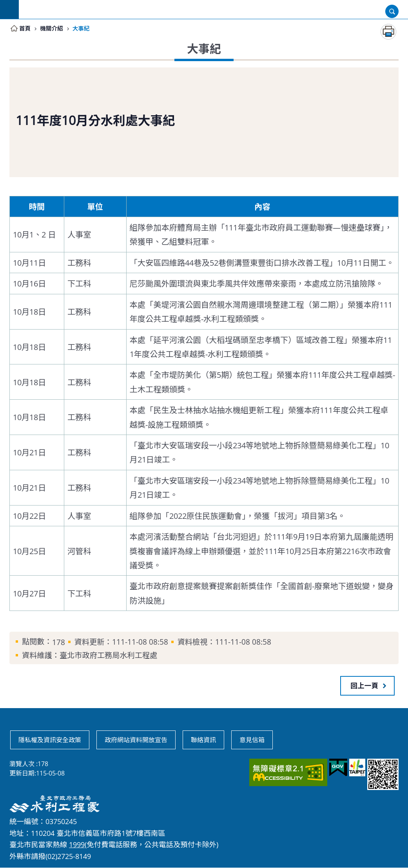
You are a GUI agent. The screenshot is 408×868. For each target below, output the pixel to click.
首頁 (25, 29)
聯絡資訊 (203, 740)
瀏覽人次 (22, 764)
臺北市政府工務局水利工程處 (213, 9)
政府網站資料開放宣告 (136, 740)
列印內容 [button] (388, 32)
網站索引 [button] (9, 9)
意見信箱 (252, 740)
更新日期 (22, 774)
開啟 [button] (392, 11)
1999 (77, 845)
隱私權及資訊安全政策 (50, 740)
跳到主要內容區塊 (4, 4)
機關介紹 (53, 29)
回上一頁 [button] (364, 686)
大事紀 (84, 29)
